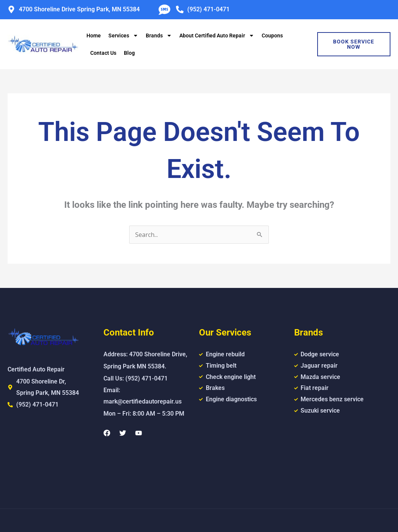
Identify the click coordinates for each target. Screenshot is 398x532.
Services (123, 36)
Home (94, 36)
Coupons (272, 36)
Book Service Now (354, 44)
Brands (159, 36)
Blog (129, 53)
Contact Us (103, 53)
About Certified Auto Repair (217, 36)
